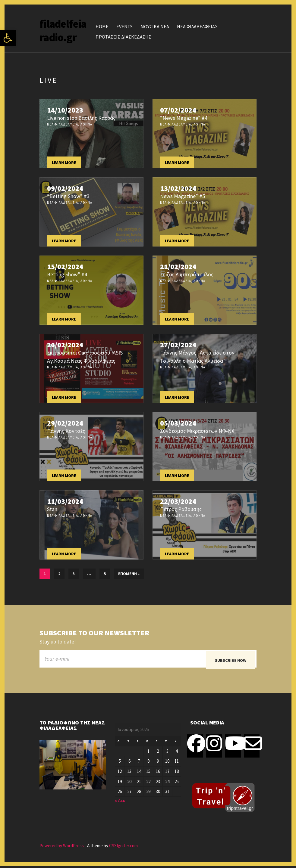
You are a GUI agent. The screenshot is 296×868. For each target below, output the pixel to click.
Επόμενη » (129, 574)
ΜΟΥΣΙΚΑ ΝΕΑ (155, 26)
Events (124, 26)
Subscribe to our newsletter (94, 633)
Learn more (64, 163)
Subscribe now (231, 660)
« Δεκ (120, 802)
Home (102, 26)
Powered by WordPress (62, 847)
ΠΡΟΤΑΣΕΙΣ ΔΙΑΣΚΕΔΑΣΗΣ (123, 37)
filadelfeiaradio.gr (63, 31)
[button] (8, 38)
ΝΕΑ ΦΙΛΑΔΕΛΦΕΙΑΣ (197, 26)
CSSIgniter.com (123, 847)
